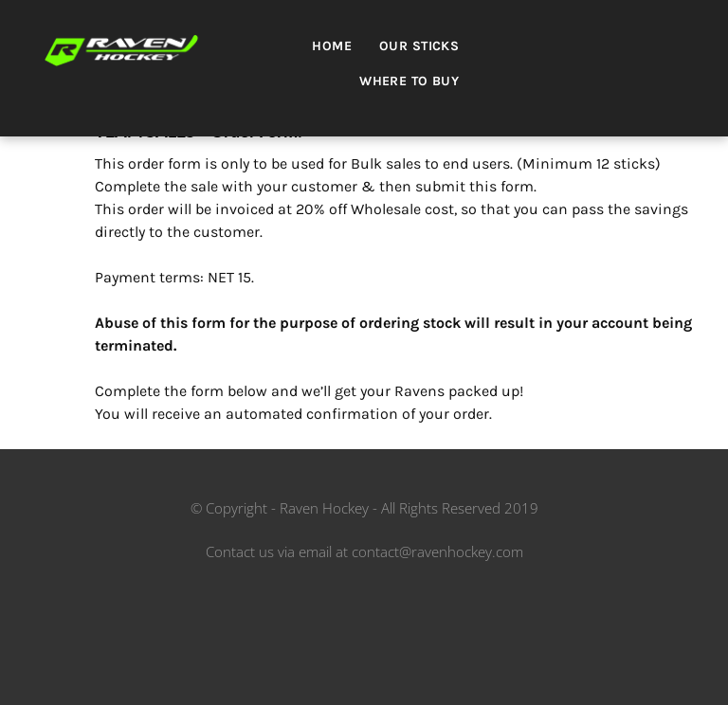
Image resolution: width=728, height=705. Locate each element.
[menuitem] (339, 52)
